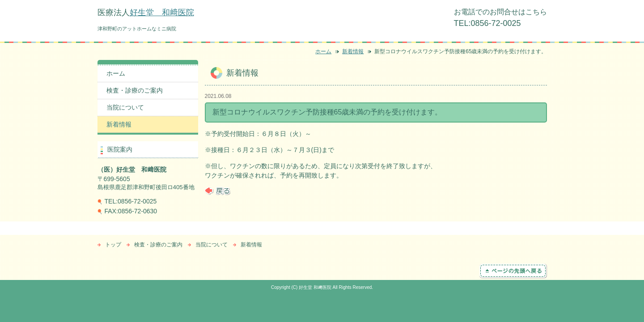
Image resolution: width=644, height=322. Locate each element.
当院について (125, 107)
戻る (218, 191)
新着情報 (353, 51)
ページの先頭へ (513, 271)
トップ (113, 245)
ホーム (323, 51)
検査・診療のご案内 (135, 90)
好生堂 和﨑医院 (162, 13)
